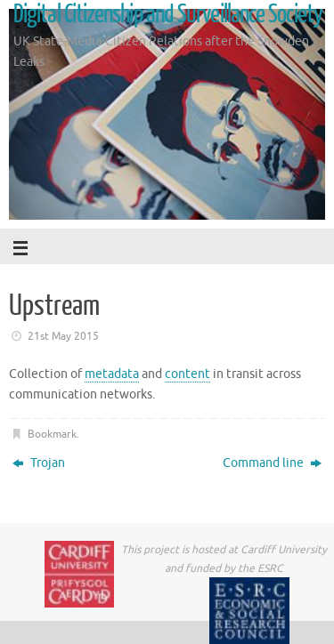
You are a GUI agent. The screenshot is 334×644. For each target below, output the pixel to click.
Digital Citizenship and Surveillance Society (168, 14)
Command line (272, 463)
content (187, 374)
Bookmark (52, 434)
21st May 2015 (63, 336)
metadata (112, 374)
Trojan (39, 463)
